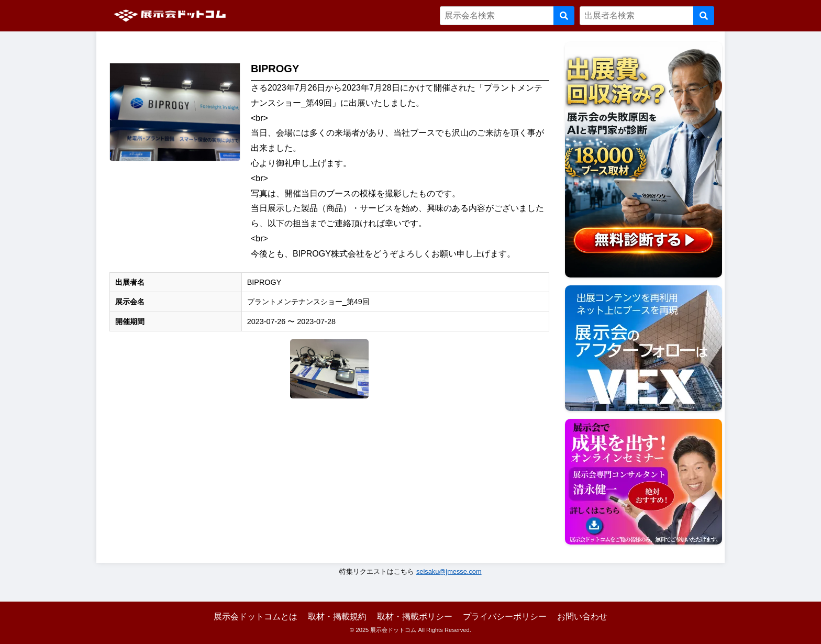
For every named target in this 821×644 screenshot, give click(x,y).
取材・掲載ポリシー (415, 617)
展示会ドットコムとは (256, 617)
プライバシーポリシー (505, 617)
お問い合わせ (582, 617)
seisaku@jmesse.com (449, 571)
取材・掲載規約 (337, 617)
